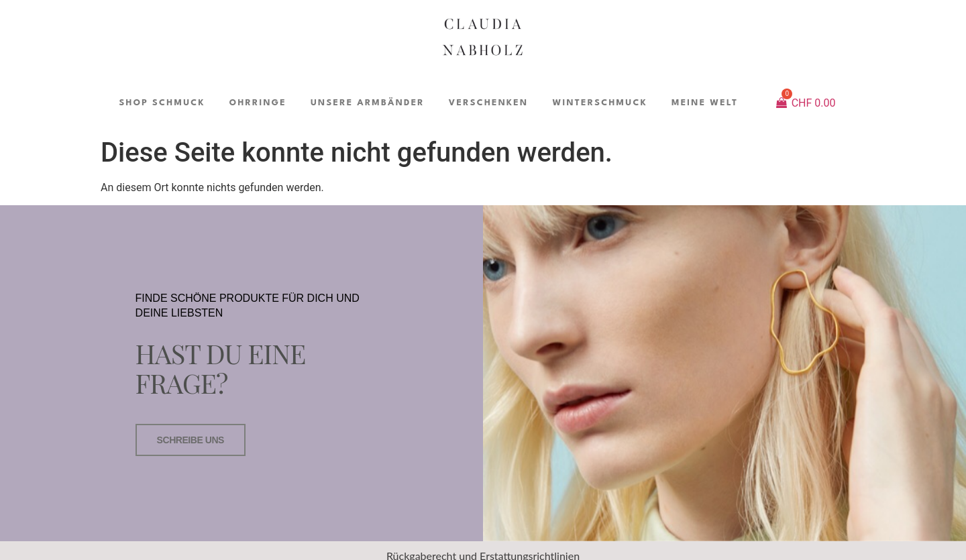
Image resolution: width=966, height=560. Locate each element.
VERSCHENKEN (489, 103)
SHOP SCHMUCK (162, 103)
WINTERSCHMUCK (600, 103)
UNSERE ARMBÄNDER (368, 103)
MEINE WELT (705, 103)
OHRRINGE (258, 103)
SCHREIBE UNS (191, 440)
